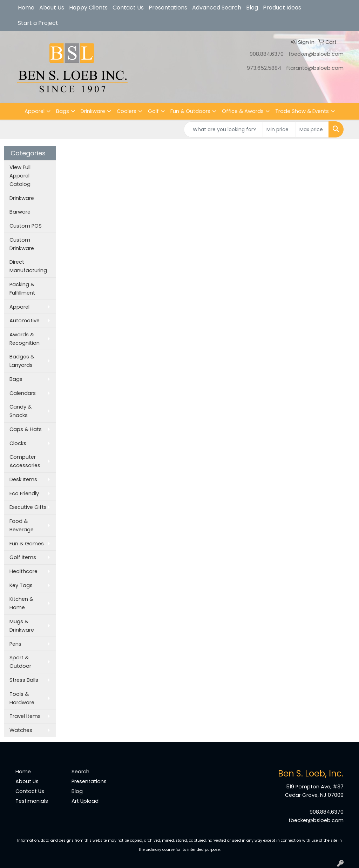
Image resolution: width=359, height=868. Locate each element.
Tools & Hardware (22, 698)
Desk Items (23, 479)
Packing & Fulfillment (22, 289)
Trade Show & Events (302, 111)
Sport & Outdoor (20, 662)
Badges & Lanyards (22, 361)
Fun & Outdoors (190, 111)
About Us (52, 8)
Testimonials (32, 801)
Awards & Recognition (25, 339)
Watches (21, 730)
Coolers (127, 111)
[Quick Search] (223, 129)
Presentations (168, 8)
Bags (63, 111)
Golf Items (23, 557)
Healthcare (23, 571)
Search (80, 772)
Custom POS (26, 226)
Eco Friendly (24, 493)
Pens (15, 644)
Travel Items (25, 716)
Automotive (25, 321)
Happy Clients (88, 8)
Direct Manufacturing (28, 266)
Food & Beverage (22, 525)
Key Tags (21, 585)
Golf (153, 111)
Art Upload (85, 801)
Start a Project (38, 23)
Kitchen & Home (21, 603)
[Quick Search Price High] (312, 129)
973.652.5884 (264, 68)
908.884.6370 (267, 54)
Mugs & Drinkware (22, 626)
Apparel (35, 111)
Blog (252, 8)
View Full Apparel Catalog (20, 176)
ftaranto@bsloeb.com (315, 68)
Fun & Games (27, 544)
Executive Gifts (28, 507)
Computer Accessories (25, 461)
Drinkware (93, 111)
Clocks (18, 443)
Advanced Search (217, 8)
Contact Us (128, 8)
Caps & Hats (26, 429)
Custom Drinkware (22, 244)
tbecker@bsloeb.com (316, 54)
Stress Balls (24, 680)
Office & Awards (243, 111)
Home (26, 8)
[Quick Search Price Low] (279, 129)
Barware (20, 212)
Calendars (23, 393)
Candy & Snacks (21, 411)
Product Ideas (282, 8)
